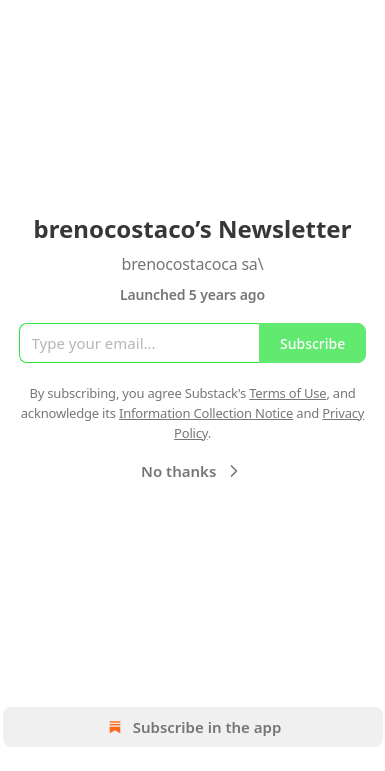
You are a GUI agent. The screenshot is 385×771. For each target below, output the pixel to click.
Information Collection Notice (206, 413)
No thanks (192, 471)
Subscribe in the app (192, 727)
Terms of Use (287, 393)
